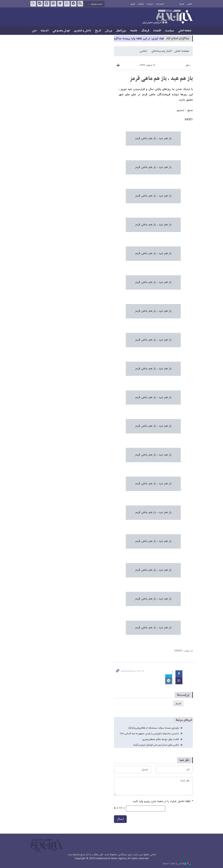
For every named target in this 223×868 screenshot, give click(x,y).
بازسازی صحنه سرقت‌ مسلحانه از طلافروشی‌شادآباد (154, 728)
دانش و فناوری (82, 31)
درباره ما (150, 4)
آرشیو (133, 4)
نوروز (178, 703)
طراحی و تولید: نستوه (178, 864)
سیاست (169, 31)
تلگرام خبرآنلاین (73, 4)
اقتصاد (157, 31)
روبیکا (33, 4)
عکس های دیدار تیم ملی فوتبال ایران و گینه (156, 745)
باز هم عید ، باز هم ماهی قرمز (161, 79)
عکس (143, 51)
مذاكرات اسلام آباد (178, 38)
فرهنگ (145, 31)
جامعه (134, 31)
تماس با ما (160, 4)
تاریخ (98, 31)
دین (34, 31)
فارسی (189, 4)
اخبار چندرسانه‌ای (161, 51)
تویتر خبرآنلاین (60, 4)
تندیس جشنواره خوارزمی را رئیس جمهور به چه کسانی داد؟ (149, 734)
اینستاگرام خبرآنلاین (67, 4)
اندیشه (45, 31)
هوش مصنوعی (61, 31)
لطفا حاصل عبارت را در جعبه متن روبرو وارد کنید (163, 801)
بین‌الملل (121, 31)
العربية (182, 4)
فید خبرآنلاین (80, 4)
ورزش (109, 31)
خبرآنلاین (167, 17)
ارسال (120, 819)
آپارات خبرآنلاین (53, 4)
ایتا (46, 4)
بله (40, 4)
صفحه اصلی (185, 31)
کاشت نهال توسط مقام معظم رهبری (161, 739)
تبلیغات (141, 4)
